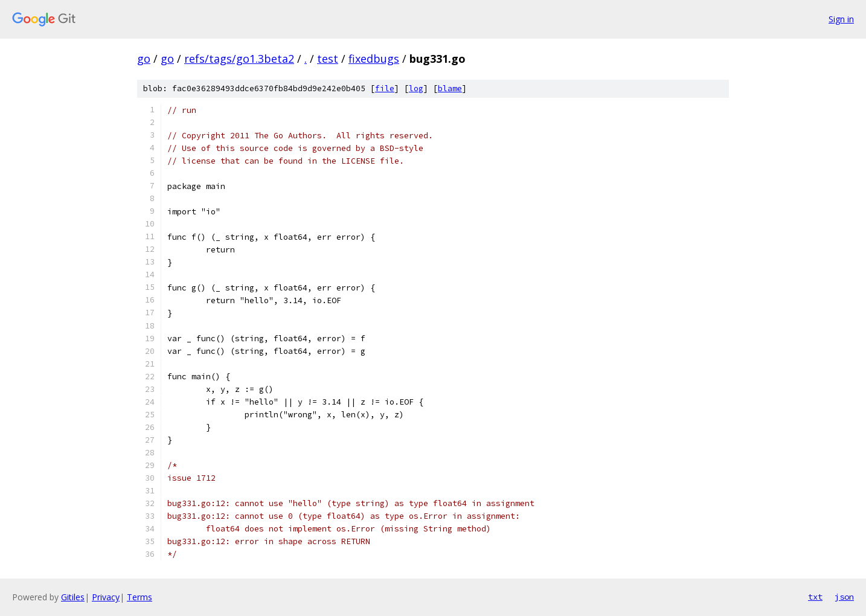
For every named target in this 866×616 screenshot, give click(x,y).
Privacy (106, 597)
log (416, 88)
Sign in (841, 19)
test (328, 59)
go (144, 59)
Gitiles (73, 597)
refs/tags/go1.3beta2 (239, 59)
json (844, 597)
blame (450, 88)
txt (815, 597)
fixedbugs (374, 59)
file (385, 88)
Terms (140, 597)
